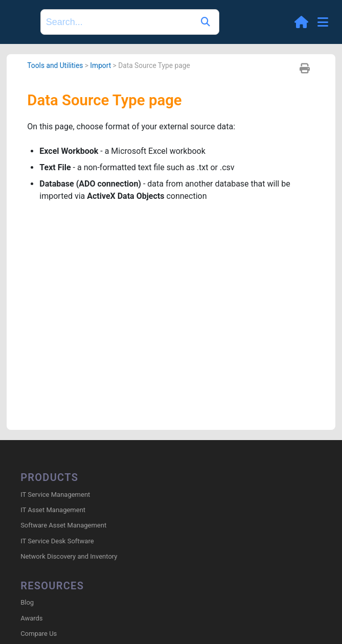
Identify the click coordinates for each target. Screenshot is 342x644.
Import (100, 65)
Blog (27, 602)
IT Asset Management (53, 510)
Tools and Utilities (55, 65)
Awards (31, 618)
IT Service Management (55, 494)
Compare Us (39, 634)
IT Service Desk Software (57, 541)
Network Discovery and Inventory (69, 556)
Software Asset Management (63, 525)
